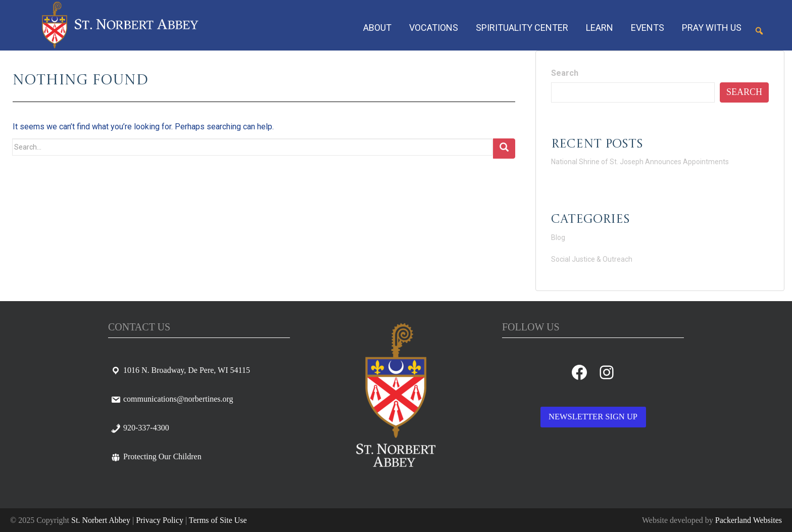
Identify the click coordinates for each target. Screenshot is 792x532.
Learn (600, 28)
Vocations (434, 28)
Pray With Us (712, 28)
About (377, 28)
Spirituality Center (522, 28)
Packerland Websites (749, 520)
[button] (759, 31)
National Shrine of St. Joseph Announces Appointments (640, 162)
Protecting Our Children (156, 456)
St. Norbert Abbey (101, 520)
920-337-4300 (140, 428)
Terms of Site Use (218, 520)
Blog (558, 237)
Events (648, 28)
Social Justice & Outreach (592, 259)
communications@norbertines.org (172, 399)
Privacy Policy (160, 520)
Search (565, 73)
